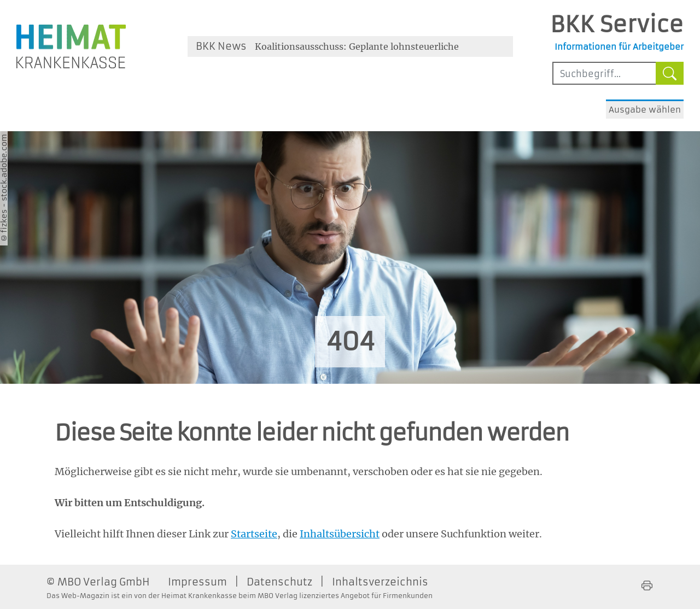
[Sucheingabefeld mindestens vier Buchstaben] (604, 73)
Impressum (197, 582)
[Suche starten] (670, 73)
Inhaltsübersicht (340, 534)
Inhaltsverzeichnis (380, 582)
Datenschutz (279, 582)
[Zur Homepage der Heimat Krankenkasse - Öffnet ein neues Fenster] (71, 46)
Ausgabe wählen (645, 110)
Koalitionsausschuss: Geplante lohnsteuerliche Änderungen (357, 49)
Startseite (254, 534)
